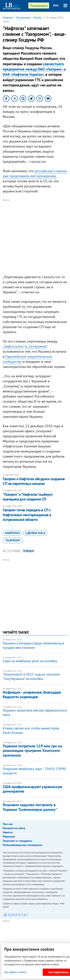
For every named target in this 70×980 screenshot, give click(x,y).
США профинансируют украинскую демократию (32, 789)
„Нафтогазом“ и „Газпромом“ (25, 346)
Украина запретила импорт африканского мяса (35, 712)
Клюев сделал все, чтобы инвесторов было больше (31, 730)
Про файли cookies (15, 972)
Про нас (8, 824)
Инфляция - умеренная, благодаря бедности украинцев (32, 694)
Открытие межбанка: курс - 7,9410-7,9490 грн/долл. (34, 771)
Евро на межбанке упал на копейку (30, 661)
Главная (8, 17)
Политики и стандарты (17, 841)
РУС (56, 6)
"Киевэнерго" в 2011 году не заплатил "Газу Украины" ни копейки (31, 676)
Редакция (9, 836)
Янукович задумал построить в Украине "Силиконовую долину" (30, 807)
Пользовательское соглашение (22, 845)
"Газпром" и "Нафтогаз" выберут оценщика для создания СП (28, 497)
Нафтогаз (12, 533)
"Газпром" (13, 540)
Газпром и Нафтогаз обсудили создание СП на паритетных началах (34, 481)
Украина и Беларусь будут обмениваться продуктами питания (33, 645)
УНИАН (29, 551)
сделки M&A (35, 533)
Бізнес (38, 17)
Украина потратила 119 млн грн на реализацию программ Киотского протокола (32, 751)
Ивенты (8, 832)
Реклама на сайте (14, 828)
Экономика (23, 17)
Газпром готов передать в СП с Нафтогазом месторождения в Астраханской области (27, 515)
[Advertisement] (35, 237)
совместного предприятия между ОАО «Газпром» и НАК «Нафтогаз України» (34, 69)
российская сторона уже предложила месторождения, (35, 173)
